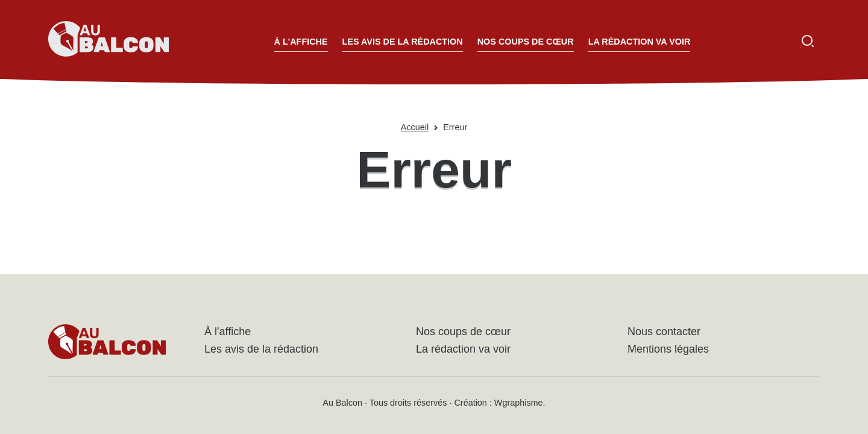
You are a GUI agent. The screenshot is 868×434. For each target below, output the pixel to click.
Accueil (415, 127)
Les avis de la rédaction (403, 42)
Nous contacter (664, 332)
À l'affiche (301, 42)
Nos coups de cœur (526, 42)
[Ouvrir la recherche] (808, 41)
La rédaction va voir (640, 42)
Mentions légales (668, 349)
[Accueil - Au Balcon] (108, 41)
